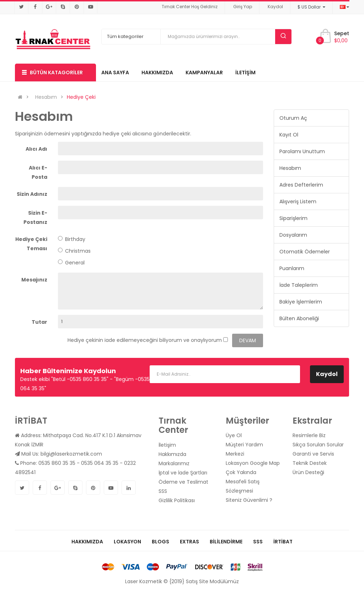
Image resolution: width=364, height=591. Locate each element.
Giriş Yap (243, 7)
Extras (189, 542)
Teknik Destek (310, 463)
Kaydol (275, 7)
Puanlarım (292, 268)
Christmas (74, 251)
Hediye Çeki (81, 97)
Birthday (72, 239)
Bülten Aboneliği (299, 318)
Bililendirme (226, 542)
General (71, 263)
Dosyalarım (293, 235)
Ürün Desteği (308, 472)
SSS (163, 491)
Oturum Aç (293, 118)
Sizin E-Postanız (35, 217)
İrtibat (283, 542)
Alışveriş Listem (298, 202)
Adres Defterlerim (301, 185)
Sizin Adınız (32, 194)
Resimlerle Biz (309, 435)
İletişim (167, 445)
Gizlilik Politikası (177, 500)
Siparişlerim (293, 218)
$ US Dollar (311, 7)
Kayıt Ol (289, 135)
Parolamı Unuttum (302, 151)
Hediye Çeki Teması (31, 244)
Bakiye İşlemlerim (301, 302)
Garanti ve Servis (313, 454)
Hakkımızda (172, 454)
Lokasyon (127, 542)
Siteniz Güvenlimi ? (249, 500)
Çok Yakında (241, 472)
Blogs (160, 542)
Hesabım (46, 97)
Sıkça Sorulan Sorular (318, 445)
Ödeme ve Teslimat (183, 482)
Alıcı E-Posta (38, 172)
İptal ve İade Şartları (183, 473)
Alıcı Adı (36, 149)
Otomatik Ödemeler (305, 252)
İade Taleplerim (299, 285)
